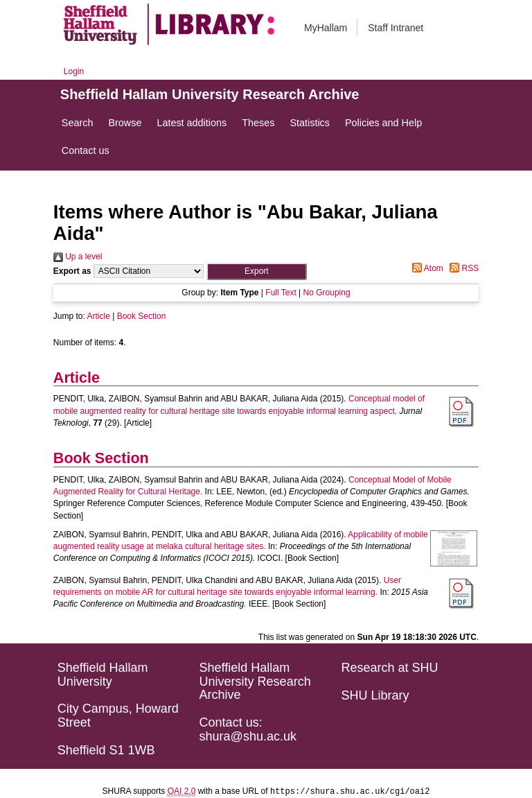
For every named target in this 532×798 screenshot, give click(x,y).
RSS (462, 268)
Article (99, 316)
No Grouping (327, 293)
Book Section (142, 316)
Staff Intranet (396, 28)
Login (74, 71)
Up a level (78, 257)
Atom (426, 268)
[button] (257, 271)
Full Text (281, 293)
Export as (72, 271)
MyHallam (326, 28)
